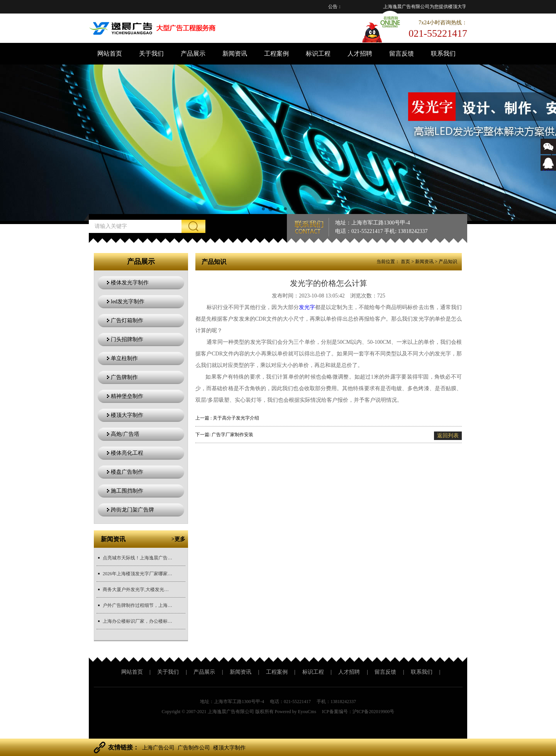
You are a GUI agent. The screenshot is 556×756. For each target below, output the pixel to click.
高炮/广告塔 (125, 434)
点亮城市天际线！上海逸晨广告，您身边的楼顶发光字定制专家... (137, 558)
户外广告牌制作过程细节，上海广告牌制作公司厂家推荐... (137, 605)
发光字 (307, 307)
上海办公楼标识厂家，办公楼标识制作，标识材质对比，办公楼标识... (137, 621)
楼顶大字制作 (127, 415)
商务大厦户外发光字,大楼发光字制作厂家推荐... (137, 590)
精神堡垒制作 (127, 396)
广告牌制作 (124, 377)
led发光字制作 (128, 302)
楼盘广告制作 (127, 472)
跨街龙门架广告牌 (132, 510)
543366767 (548, 169)
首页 (405, 262)
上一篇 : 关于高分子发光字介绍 (227, 418)
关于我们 (151, 54)
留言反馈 (402, 54)
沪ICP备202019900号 (374, 712)
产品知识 (448, 262)
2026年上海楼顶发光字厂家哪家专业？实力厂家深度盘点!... (137, 574)
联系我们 (443, 54)
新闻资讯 (235, 54)
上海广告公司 (158, 748)
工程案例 (276, 54)
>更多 (178, 539)
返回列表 (448, 436)
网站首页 (110, 54)
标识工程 (318, 54)
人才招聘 (360, 54)
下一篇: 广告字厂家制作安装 (224, 435)
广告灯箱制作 (127, 320)
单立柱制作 (124, 358)
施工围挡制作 (127, 491)
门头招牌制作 (127, 339)
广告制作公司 (194, 748)
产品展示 (193, 54)
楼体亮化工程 (127, 453)
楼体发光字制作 (130, 283)
